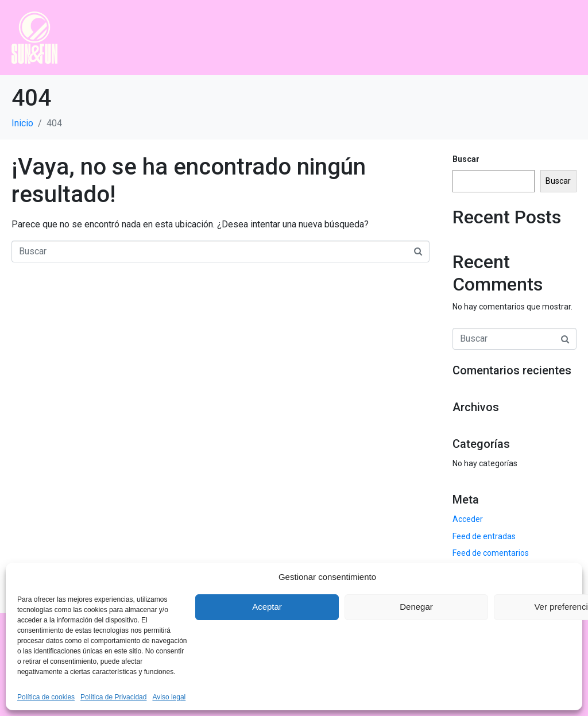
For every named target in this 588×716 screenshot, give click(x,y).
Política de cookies (46, 697)
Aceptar (267, 607)
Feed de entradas (484, 536)
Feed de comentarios (491, 553)
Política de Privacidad (113, 697)
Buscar (466, 159)
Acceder (468, 519)
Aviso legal (169, 697)
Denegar (416, 607)
